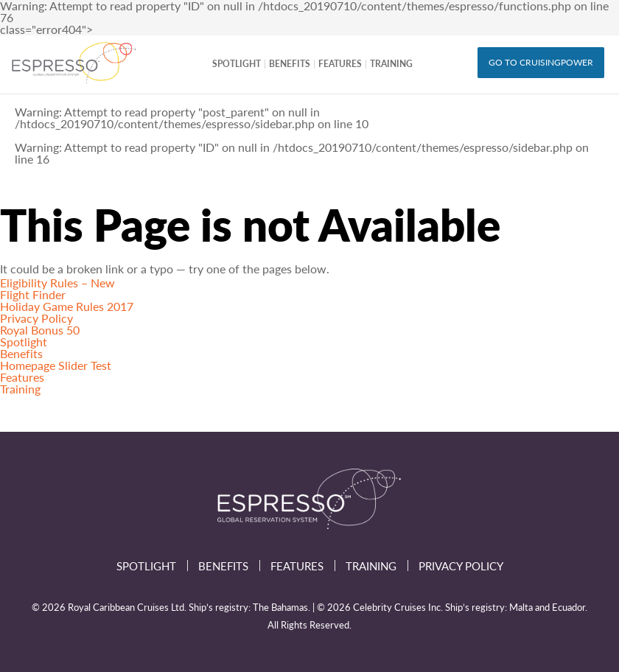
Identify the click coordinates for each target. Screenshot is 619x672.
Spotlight (237, 64)
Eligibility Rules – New (57, 283)
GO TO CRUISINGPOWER (541, 62)
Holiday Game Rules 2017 (67, 306)
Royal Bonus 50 (40, 330)
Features (340, 64)
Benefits (290, 64)
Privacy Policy (36, 318)
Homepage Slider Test (56, 365)
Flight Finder (33, 294)
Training (391, 64)
